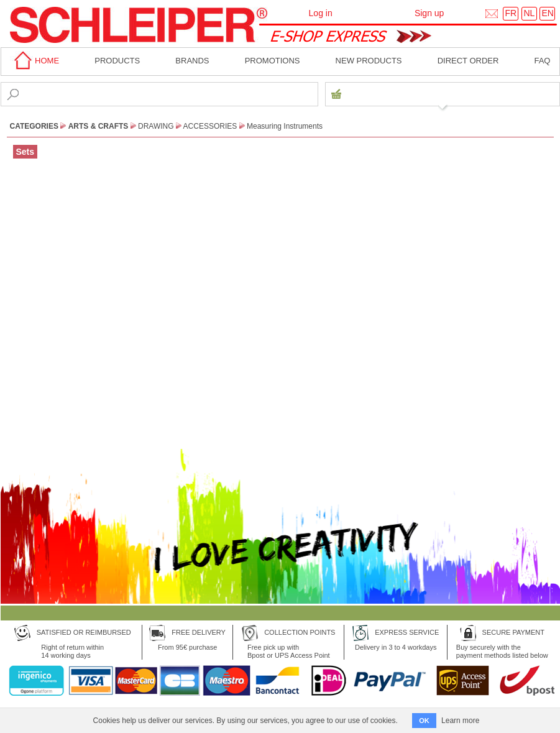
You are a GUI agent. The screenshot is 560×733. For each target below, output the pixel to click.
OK (424, 721)
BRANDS (192, 61)
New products (369, 61)
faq (542, 61)
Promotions (273, 61)
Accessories (210, 126)
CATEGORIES (34, 126)
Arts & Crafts (99, 126)
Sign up (429, 13)
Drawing (156, 126)
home (35, 61)
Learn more (460, 721)
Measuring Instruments (285, 126)
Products (117, 61)
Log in (321, 13)
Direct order (468, 61)
